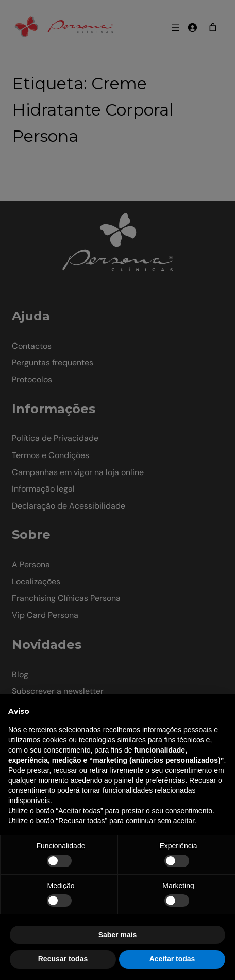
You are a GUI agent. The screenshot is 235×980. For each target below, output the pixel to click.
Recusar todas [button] (63, 959)
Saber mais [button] (118, 935)
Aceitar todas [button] (172, 959)
